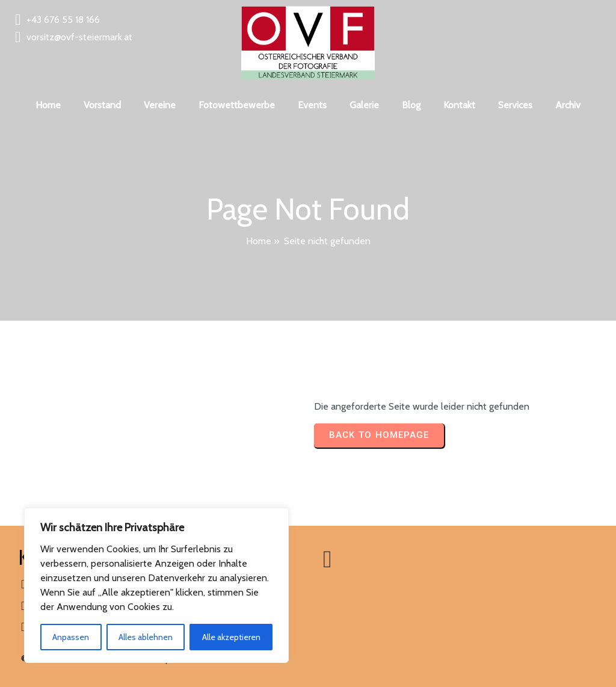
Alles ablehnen (146, 637)
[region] (156, 585)
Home (259, 241)
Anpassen (71, 637)
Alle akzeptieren (231, 637)
